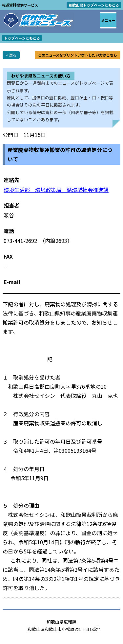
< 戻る (11, 55)
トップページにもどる (22, 38)
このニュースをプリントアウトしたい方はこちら (78, 55)
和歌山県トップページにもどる (94, 5)
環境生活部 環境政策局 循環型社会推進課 (56, 190)
